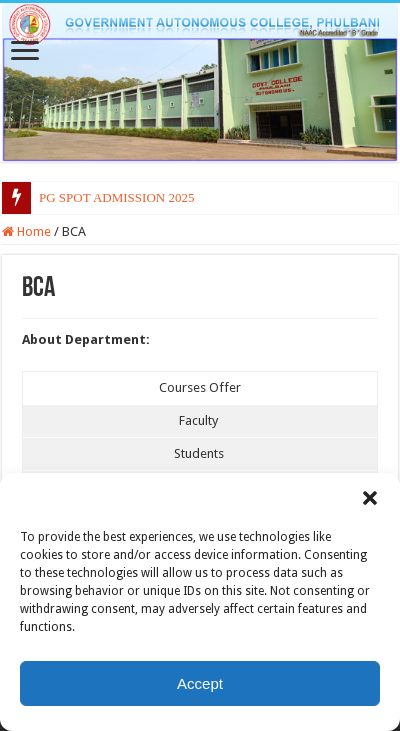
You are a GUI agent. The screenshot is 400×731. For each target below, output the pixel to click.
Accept (200, 683)
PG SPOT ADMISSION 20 (110, 197)
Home (26, 231)
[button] (370, 498)
